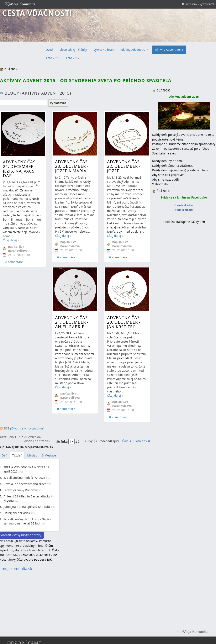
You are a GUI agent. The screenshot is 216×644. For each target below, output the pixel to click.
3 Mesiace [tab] (49, 455)
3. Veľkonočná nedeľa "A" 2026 (24, 478)
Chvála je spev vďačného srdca (25, 484)
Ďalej (126, 441)
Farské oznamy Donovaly (21, 490)
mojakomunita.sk (17, 569)
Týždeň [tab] (17, 455)
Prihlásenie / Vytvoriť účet (198, 4)
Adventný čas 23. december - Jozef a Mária (71, 166)
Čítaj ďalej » (11, 240)
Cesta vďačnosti (37, 13)
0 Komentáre (14, 262)
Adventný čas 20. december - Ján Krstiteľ (123, 301)
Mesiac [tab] (32, 455)
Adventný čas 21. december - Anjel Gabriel (71, 298)
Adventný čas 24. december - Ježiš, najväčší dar (20, 169)
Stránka (62, 441)
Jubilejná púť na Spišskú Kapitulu (27, 507)
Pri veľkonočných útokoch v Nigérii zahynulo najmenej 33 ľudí (27, 521)
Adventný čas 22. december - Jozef (123, 166)
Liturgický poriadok (17, 513)
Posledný (141, 441)
